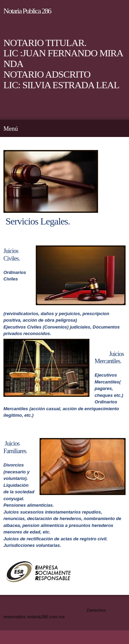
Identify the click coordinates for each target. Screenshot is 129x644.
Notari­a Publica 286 (27, 11)
